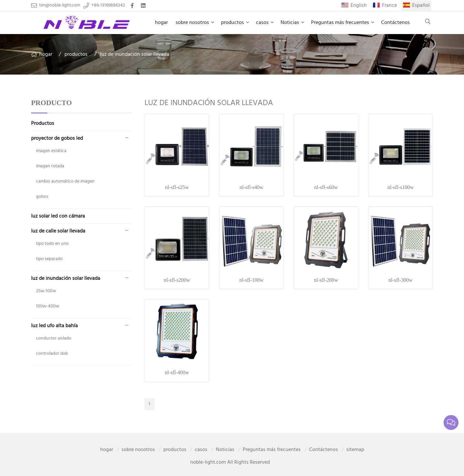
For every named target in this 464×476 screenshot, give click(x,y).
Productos (43, 124)
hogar (161, 23)
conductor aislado (54, 338)
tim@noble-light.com (60, 6)
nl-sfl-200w (326, 280)
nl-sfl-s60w (326, 187)
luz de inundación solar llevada (135, 54)
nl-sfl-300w (401, 280)
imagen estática (51, 151)
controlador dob (52, 354)
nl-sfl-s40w (252, 187)
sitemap (355, 450)
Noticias (290, 23)
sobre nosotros (192, 23)
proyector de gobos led (57, 138)
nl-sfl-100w (252, 280)
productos (232, 23)
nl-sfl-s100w (401, 187)
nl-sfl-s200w (177, 280)
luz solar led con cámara (58, 216)
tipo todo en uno (52, 244)
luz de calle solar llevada (58, 231)
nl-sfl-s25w (177, 187)
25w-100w (46, 291)
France (389, 6)
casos (262, 23)
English (359, 6)
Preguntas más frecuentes (340, 23)
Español (421, 6)
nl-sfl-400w (177, 372)
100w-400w (48, 306)
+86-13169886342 (108, 6)
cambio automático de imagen (65, 181)
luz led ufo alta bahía (54, 326)
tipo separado (49, 259)
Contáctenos (395, 23)
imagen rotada (50, 166)
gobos (42, 197)
